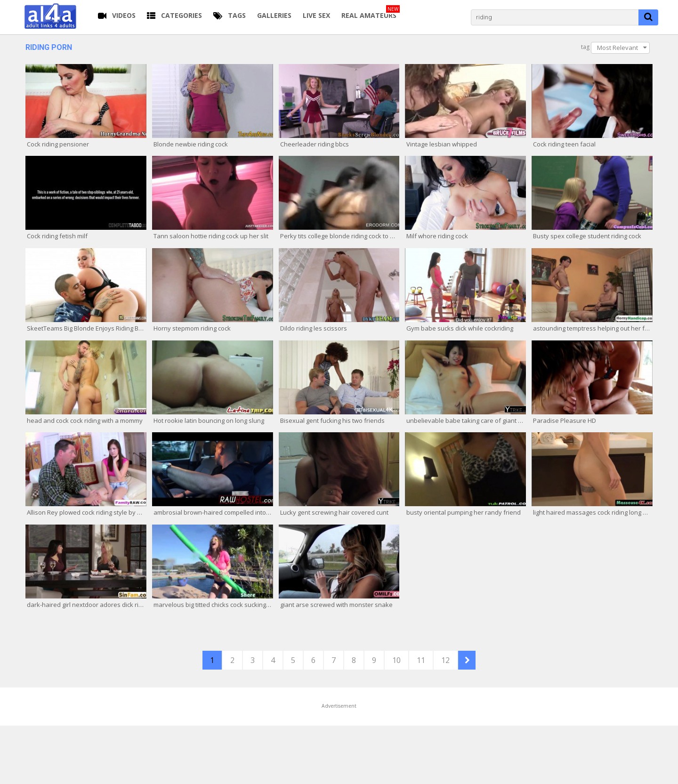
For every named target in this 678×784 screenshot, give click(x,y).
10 (396, 660)
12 (445, 660)
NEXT (467, 660)
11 (421, 660)
